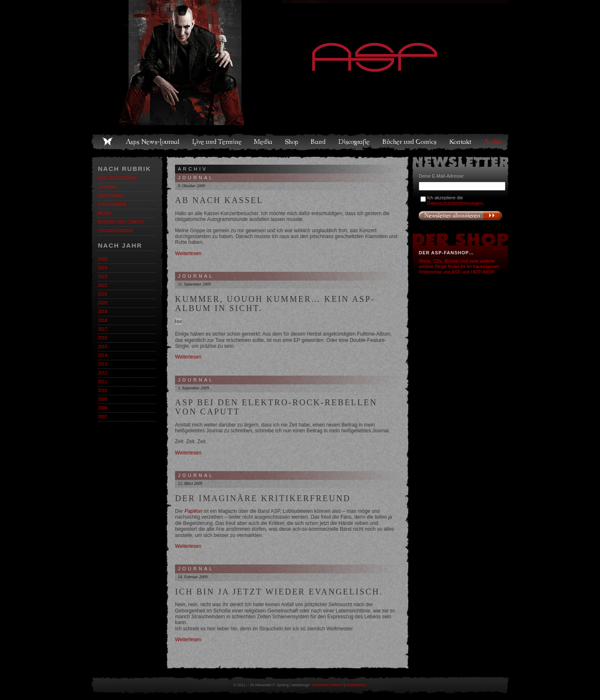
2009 (102, 399)
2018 (102, 320)
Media (264, 142)
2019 (102, 312)
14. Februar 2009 (193, 577)
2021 (102, 294)
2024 (102, 268)
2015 (102, 347)
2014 (102, 355)
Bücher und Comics (410, 142)
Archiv (493, 142)
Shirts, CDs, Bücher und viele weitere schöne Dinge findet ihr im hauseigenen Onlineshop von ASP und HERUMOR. (459, 266)
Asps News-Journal (153, 142)
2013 (102, 364)
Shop (292, 142)
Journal (108, 187)
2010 (102, 390)
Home (107, 142)
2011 (102, 382)
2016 (102, 338)
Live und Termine (217, 142)
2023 (102, 277)
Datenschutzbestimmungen (455, 203)
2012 (102, 373)
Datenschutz (356, 685)
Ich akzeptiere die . (455, 200)
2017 (102, 329)
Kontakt (461, 142)
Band (319, 142)
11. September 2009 (194, 284)
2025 (102, 259)
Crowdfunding (115, 231)
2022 (102, 285)
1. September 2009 (194, 388)
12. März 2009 (190, 483)
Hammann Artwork (327, 685)
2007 (102, 417)
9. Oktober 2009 (191, 186)
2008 (102, 408)
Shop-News (111, 196)
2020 (102, 303)
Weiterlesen (188, 253)
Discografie (355, 142)
